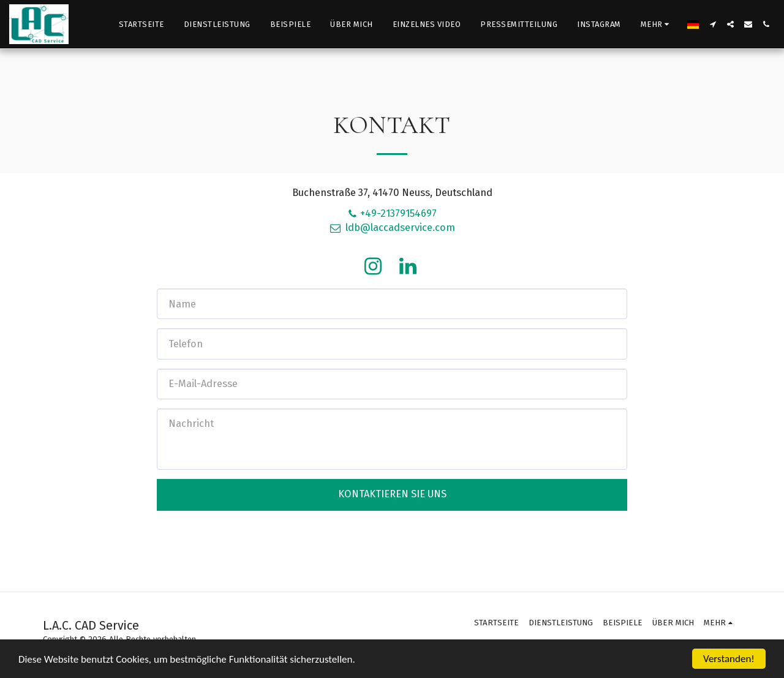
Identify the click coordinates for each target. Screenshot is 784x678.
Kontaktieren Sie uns (392, 494)
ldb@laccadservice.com (392, 228)
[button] (713, 24)
